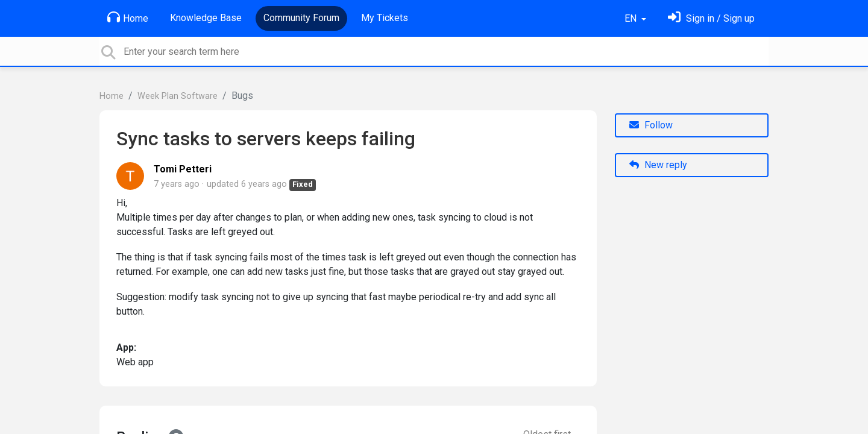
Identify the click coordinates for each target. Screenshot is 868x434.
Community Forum (301, 18)
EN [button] (632, 18)
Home (128, 17)
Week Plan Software (178, 96)
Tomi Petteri (183, 169)
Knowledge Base (206, 18)
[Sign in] (711, 18)
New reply (658, 165)
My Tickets (385, 18)
